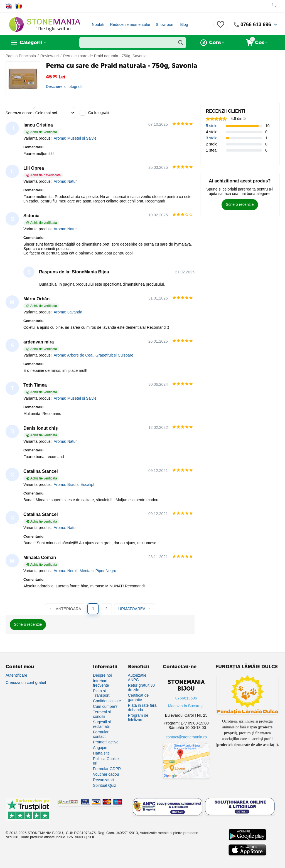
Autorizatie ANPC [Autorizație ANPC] (137, 677)
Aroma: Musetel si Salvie (75, 138)
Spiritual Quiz (105, 785)
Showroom (165, 24)
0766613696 (186, 698)
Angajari (100, 748)
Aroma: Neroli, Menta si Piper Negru (85, 571)
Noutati (98, 24)
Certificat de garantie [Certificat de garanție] (138, 698)
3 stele (212, 138)
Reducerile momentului (130, 24)
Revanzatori (103, 780)
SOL (91, 837)
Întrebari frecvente (101, 683)
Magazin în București (186, 706)
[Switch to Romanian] (19, 6)
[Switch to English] (9, 6)
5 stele (212, 126)
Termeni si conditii (102, 714)
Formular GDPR (107, 769)
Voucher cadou (106, 774)
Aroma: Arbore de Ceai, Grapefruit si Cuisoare (94, 355)
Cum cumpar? (105, 706)
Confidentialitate (107, 701)
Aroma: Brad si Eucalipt (74, 484)
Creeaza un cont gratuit (26, 682)
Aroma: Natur (65, 181)
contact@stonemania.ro (186, 737)
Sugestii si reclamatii (102, 724)
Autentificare (16, 675)
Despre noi (102, 675)
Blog (184, 24)
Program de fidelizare (138, 718)
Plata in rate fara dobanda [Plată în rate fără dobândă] (142, 708)
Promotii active (106, 742)
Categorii (31, 43)
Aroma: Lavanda (68, 312)
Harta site (101, 753)
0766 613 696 (256, 24)
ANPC (80, 837)
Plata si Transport (101, 693)
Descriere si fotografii (64, 86)
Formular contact (101, 734)
